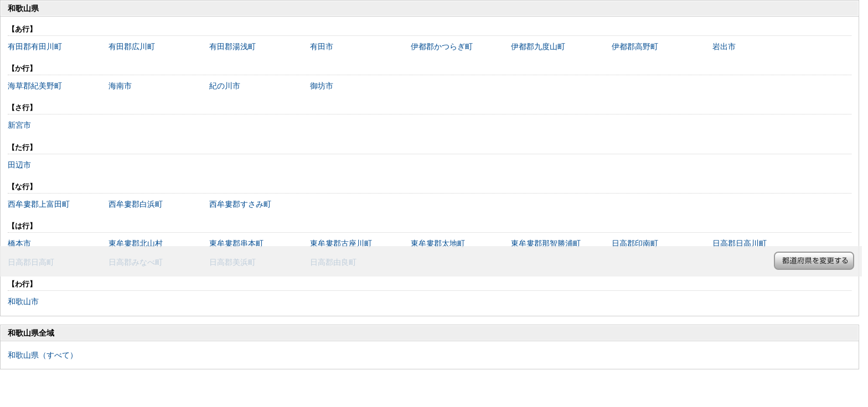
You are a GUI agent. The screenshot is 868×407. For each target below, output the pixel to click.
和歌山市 (23, 301)
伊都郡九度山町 (538, 46)
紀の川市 (225, 86)
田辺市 (19, 165)
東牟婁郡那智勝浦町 (546, 243)
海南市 (120, 86)
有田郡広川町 (132, 46)
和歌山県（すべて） (43, 355)
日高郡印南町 (635, 243)
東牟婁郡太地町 (438, 243)
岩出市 (724, 46)
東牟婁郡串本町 (236, 243)
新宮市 (19, 125)
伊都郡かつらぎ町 (442, 46)
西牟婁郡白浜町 (136, 204)
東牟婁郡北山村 (136, 243)
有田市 (322, 46)
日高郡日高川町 (740, 243)
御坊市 (322, 86)
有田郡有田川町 (35, 46)
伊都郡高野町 (635, 46)
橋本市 (19, 243)
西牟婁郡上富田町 (39, 204)
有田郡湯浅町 (232, 46)
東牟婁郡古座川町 (341, 243)
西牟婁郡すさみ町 (240, 204)
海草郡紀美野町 (35, 86)
